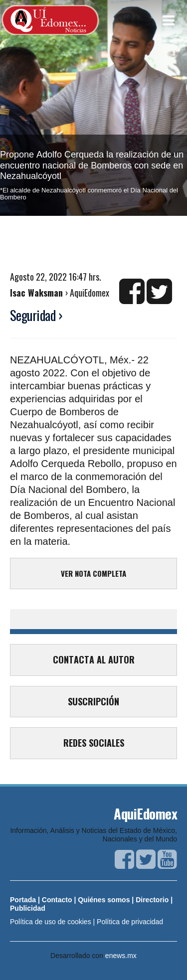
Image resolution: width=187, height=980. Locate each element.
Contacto (57, 900)
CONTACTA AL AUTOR (94, 659)
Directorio (152, 900)
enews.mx (121, 956)
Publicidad (28, 908)
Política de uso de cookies (51, 922)
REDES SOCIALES (94, 743)
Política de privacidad (130, 922)
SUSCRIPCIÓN (93, 701)
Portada (23, 900)
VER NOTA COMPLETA (93, 573)
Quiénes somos (104, 900)
